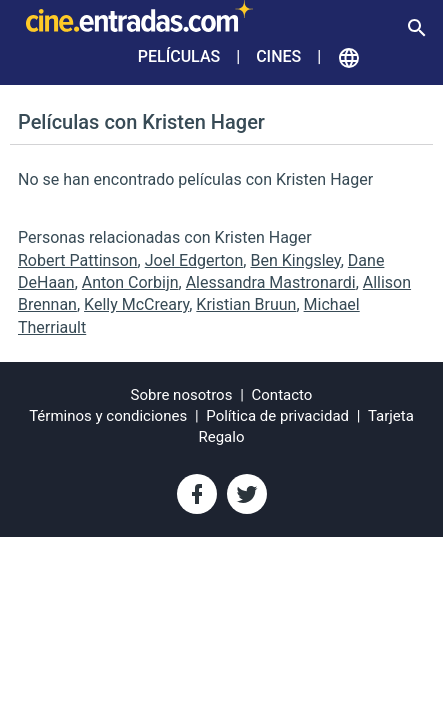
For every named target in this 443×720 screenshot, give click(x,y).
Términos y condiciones (108, 416)
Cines (278, 56)
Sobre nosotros (182, 395)
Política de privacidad (277, 416)
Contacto (282, 395)
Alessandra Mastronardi (271, 282)
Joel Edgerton (194, 260)
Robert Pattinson (78, 260)
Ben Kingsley (295, 260)
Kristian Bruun (246, 304)
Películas (179, 56)
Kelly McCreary (136, 304)
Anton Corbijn (130, 282)
